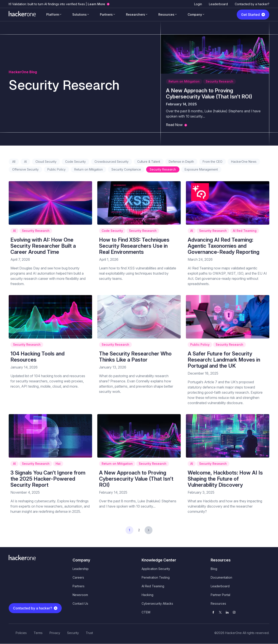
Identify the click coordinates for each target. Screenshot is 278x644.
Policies (21, 633)
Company (195, 14)
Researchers (136, 14)
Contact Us (80, 603)
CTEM (146, 612)
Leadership (81, 569)
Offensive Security (25, 169)
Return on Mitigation (184, 81)
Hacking (147, 595)
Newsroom (80, 595)
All (14, 162)
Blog (214, 569)
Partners (106, 14)
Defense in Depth (181, 162)
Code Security (75, 162)
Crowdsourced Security (112, 162)
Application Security (156, 569)
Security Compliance (126, 169)
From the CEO (213, 162)
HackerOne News (244, 162)
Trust (89, 633)
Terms (38, 633)
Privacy (55, 633)
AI (25, 162)
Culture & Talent (149, 162)
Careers (78, 577)
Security (73, 633)
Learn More (96, 4)
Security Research (219, 81)
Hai (58, 464)
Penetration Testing (156, 577)
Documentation (221, 577)
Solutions (79, 14)
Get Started (250, 15)
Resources (166, 14)
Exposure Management (201, 169)
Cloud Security (46, 162)
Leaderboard (218, 4)
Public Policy (56, 169)
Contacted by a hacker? (252, 4)
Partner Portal (220, 595)
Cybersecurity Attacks (157, 603)
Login (198, 4)
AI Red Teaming (245, 231)
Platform (53, 14)
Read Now (174, 125)
